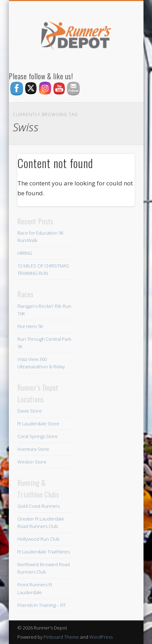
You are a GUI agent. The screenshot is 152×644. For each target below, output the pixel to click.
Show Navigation (117, 63)
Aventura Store (33, 449)
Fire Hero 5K (30, 326)
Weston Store (32, 462)
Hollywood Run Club (38, 539)
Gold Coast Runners (38, 506)
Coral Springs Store (38, 436)
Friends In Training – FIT (42, 605)
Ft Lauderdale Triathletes (44, 552)
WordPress (101, 637)
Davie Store (30, 411)
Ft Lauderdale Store (38, 424)
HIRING (25, 253)
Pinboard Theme (61, 637)
